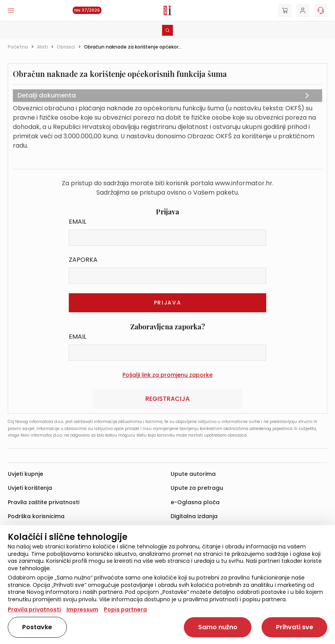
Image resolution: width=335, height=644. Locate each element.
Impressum (82, 609)
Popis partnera (125, 609)
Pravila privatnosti (34, 609)
